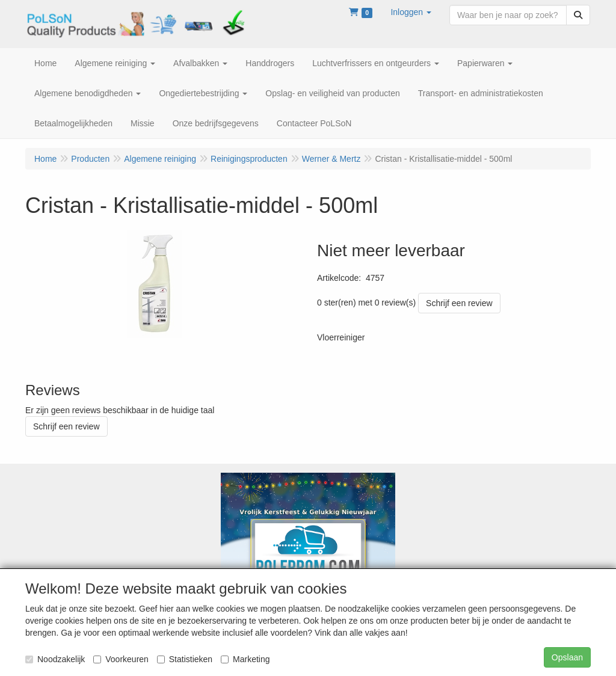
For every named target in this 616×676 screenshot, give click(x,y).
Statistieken (185, 659)
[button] (411, 12)
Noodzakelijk (55, 659)
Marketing (245, 659)
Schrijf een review (459, 303)
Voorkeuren (121, 659)
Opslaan (567, 657)
